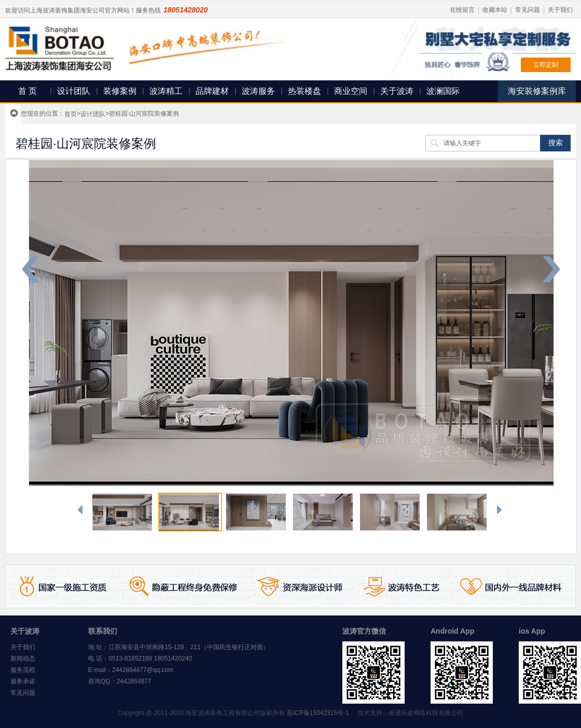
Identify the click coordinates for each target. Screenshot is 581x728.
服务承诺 (23, 681)
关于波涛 (397, 91)
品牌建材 (212, 91)
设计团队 (74, 91)
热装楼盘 (305, 91)
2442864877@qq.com (143, 670)
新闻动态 (23, 659)
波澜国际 (443, 91)
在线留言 (462, 10)
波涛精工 (166, 91)
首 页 (27, 91)
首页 (71, 114)
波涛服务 (258, 91)
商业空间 (351, 91)
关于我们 (560, 10)
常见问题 (528, 10)
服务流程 (23, 670)
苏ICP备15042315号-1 (318, 713)
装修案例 (120, 91)
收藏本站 (495, 10)
